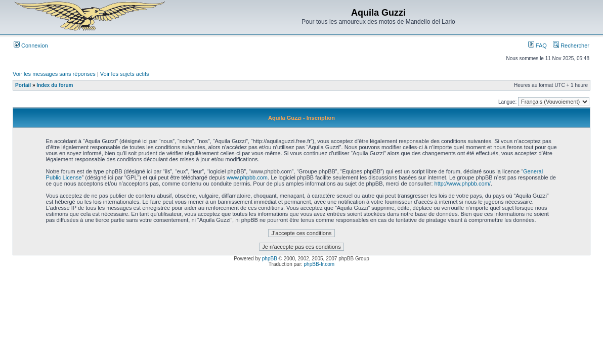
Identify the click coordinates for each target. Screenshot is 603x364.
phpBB (270, 259)
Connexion (31, 45)
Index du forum (55, 85)
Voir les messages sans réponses (54, 74)
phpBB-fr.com (319, 264)
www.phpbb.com (247, 177)
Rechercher (571, 45)
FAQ (537, 45)
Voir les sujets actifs (125, 74)
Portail (23, 85)
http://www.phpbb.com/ (463, 184)
